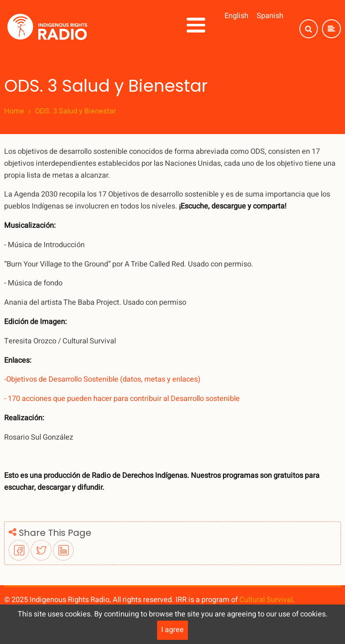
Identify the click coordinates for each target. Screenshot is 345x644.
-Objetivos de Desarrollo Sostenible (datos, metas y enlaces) (102, 379)
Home (14, 111)
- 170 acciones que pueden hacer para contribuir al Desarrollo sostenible (122, 399)
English (236, 16)
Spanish (270, 16)
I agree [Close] (172, 630)
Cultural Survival (266, 600)
